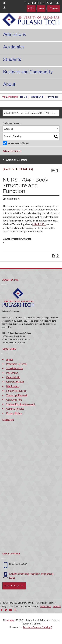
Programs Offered (16, 364)
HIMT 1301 (39, 224)
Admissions (14, 34)
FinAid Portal (46, 3)
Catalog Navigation (17, 160)
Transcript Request (17, 395)
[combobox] (31, 113)
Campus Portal (31, 3)
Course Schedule (15, 382)
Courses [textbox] (8, 129)
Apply (9, 359)
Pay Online (12, 373)
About (9, 84)
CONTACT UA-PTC (14, 586)
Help (57, 3)
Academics (14, 47)
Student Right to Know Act (21, 404)
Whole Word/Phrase (18, 143)
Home (23, 97)
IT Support (53, 8)
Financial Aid (13, 377)
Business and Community (28, 72)
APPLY (31, 8)
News (41, 8)
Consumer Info (14, 400)
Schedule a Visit (15, 368)
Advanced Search (12, 151)
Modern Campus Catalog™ (38, 627)
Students (12, 59)
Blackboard (13, 386)
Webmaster (45, 606)
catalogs (11, 620)
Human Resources (16, 391)
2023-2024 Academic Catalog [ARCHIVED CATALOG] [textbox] (32, 113)
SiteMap (57, 606)
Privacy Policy (14, 413)
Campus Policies (15, 409)
